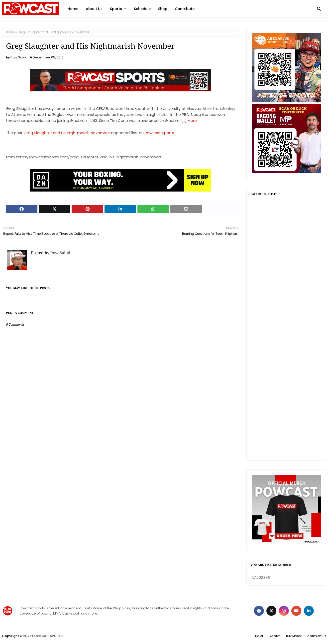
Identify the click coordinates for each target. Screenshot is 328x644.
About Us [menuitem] (94, 9)
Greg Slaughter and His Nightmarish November (67, 133)
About (275, 636)
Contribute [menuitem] (185, 9)
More (192, 120)
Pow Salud (19, 57)
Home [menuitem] (73, 9)
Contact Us (317, 636)
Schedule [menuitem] (142, 9)
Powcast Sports (159, 133)
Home (10, 32)
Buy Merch (294, 636)
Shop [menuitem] (163, 9)
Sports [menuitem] (116, 9)
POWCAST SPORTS (47, 636)
